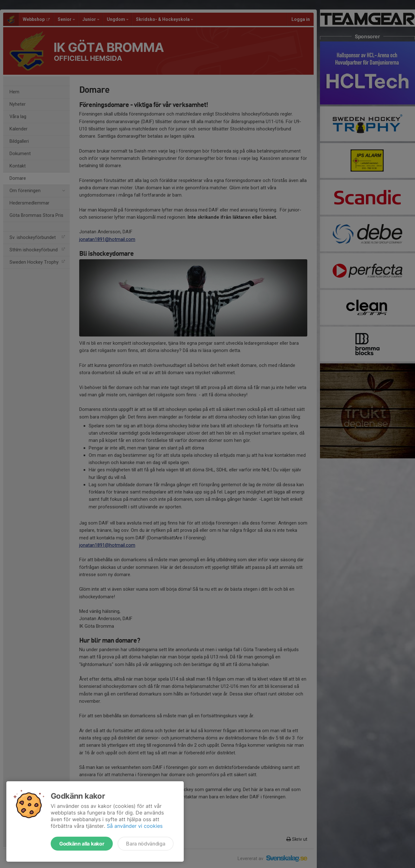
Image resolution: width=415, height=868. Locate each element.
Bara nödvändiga (146, 844)
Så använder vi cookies (135, 826)
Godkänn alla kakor (82, 844)
